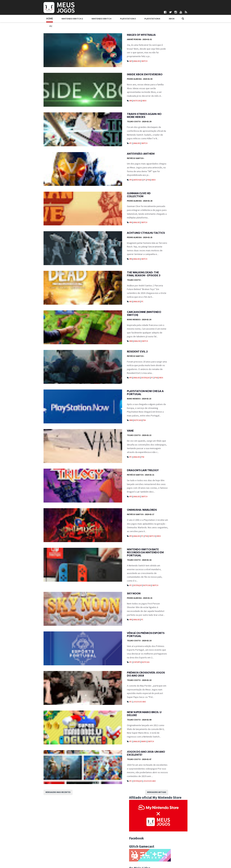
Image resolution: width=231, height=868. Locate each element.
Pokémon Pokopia (178, 163)
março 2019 (163, 389)
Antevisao (100, 176)
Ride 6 (171, 134)
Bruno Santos (92, 838)
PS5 (199, 312)
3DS (168, 296)
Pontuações (28, 841)
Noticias (99, 92)
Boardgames (158, 302)
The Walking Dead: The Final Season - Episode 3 (109, 280)
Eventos (191, 302)
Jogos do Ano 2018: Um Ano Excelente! (108, 781)
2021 (157, 348)
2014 (157, 479)
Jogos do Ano (102, 725)
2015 (157, 476)
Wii (187, 318)
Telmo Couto (101, 119)
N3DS (165, 312)
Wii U (195, 318)
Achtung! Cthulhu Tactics (108, 237)
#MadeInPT (157, 296)
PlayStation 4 (122, 20)
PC (149, 20)
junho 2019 (162, 378)
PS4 (111, 176)
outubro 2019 (164, 365)
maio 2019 (162, 382)
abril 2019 (162, 385)
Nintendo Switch (76, 20)
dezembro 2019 (165, 358)
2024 (157, 338)
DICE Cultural (91, 843)
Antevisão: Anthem (103, 153)
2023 (157, 341)
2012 (157, 486)
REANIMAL (173, 149)
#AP (93, 51)
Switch (106, 51)
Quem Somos (29, 838)
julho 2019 (162, 375)
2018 (157, 466)
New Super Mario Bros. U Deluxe (111, 738)
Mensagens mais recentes (37, 822)
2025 (157, 334)
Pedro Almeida (102, 75)
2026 (157, 331)
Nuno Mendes (101, 325)
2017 (157, 469)
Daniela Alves (92, 841)
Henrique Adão (92, 849)
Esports (99, 684)
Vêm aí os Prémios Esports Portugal (108, 656)
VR (181, 318)
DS (169, 302)
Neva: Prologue (176, 119)
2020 (157, 351)
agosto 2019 (163, 372)
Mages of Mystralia (103, 28)
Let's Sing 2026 (176, 178)
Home (28, 20)
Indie (168, 307)
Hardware (157, 307)
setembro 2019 (165, 368)
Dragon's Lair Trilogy (105, 487)
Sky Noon (96, 613)
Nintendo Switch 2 (48, 20)
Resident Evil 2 (99, 362)
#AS (93, 304)
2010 (157, 493)
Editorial (179, 302)
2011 (157, 490)
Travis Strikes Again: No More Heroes (110, 113)
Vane (92, 446)
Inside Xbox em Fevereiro (107, 70)
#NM (93, 347)
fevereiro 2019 (165, 392)
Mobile (156, 312)
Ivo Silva (89, 852)
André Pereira (101, 33)
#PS (93, 176)
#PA (93, 92)
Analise (99, 51)
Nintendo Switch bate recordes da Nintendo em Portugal (112, 572)
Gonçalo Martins (93, 846)
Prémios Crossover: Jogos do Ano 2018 (110, 698)
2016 (157, 473)
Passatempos (159, 318)
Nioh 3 (171, 208)
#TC (93, 137)
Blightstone (175, 238)
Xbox (139, 20)
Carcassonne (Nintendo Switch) (112, 320)
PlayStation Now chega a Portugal (107, 405)
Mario (106, 760)
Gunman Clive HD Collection (109, 195)
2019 (157, 355)
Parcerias (27, 843)
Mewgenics (174, 193)
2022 (157, 344)
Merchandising (198, 307)
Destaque (108, 385)
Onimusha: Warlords (104, 529)
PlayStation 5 (100, 20)
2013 (157, 483)
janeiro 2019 (163, 395)
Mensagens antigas (127, 822)
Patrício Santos (98, 158)
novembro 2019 (165, 361)
